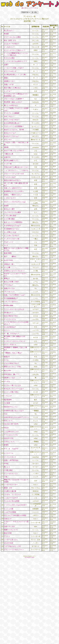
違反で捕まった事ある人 (12, 88)
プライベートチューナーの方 (14, 174)
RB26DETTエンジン (11, 407)
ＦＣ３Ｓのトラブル (11, 435)
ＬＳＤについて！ (10, 198)
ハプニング (8, 396)
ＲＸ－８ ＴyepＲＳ (11, 449)
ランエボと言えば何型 (12, 501)
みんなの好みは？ (10, 327)
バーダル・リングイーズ (12, 494)
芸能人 (6, 78)
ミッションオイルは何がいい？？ (15, 61)
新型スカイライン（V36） (13, 367)
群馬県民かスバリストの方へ (14, 191)
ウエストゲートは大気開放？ (14, 126)
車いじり (7, 467)
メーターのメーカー (11, 485)
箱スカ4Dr (7, 370)
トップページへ (32, 8)
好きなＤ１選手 (9, 209)
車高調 (6, 34)
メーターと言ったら (11, 540)
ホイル (6, 360)
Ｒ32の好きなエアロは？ (12, 226)
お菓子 (6, 65)
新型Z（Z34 (8, 488)
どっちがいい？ (9, 47)
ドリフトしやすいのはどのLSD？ (15, 505)
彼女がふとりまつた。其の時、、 (15, 130)
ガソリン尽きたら (10, 345)
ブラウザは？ (9, 285)
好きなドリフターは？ (12, 136)
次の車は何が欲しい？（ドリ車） (15, 75)
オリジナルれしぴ (10, 71)
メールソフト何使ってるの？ (14, 68)
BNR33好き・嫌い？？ (12, 374)
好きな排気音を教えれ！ (12, 123)
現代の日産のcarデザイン (13, 180)
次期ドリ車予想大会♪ (11, 460)
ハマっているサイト (11, 302)
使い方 (24, 8)
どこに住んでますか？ (12, 235)
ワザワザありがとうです (12, 546)
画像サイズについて (11, 530)
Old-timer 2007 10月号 (11, 424)
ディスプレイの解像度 (12, 113)
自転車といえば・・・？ (12, 378)
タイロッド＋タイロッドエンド (15, 341)
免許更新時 (8, 400)
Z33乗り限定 (8, 470)
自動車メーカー (9, 81)
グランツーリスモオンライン (14, 550)
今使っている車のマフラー (13, 188)
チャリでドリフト (10, 319)
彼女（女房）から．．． (12, 40)
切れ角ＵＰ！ (9, 313)
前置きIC (7, 357)
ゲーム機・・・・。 (11, 267)
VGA (6, 414)
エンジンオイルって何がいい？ (15, 50)
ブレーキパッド (9, 292)
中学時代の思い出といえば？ (14, 411)
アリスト (7, 536)
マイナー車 (8, 164)
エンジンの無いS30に (11, 392)
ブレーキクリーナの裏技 (12, 212)
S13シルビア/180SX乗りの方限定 (15, 515)
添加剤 (6, 206)
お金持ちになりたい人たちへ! (14, 271)
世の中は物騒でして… (12, 161)
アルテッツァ (9, 242)
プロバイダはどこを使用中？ (14, 99)
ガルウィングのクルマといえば (15, 202)
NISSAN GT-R (9, 438)
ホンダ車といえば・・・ (12, 232)
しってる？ (8, 91)
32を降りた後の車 (10, 491)
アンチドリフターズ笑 (12, 239)
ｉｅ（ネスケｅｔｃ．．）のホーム (16, 170)
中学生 (6, 464)
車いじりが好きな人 (11, 105)
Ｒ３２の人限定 (9, 58)
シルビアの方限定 (10, 512)
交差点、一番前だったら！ (13, 195)
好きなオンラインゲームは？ (14, 389)
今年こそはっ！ (9, 116)
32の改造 (7, 403)
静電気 (6, 445)
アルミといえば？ (10, 177)
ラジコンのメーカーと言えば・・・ (16, 309)
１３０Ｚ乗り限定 (10, 216)
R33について (8, 421)
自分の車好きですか (11, 316)
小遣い (6, 477)
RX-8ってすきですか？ (12, 120)
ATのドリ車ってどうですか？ (14, 151)
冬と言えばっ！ (9, 30)
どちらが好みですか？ (12, 363)
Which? (6, 428)
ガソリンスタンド (10, 457)
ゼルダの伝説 (9, 543)
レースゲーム (9, 453)
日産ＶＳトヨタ (9, 526)
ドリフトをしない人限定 (12, 37)
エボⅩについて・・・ (12, 442)
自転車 (6, 147)
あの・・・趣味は (10, 256)
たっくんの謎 (9, 509)
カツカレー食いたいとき (12, 385)
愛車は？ (7, 278)
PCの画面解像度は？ (11, 298)
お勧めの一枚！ (9, 264)
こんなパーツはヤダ (11, 498)
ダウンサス (8, 140)
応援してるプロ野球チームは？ (15, 295)
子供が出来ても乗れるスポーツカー (16, 167)
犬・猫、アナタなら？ (12, 334)
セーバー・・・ (9, 330)
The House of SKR (29, 557)
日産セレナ (8, 519)
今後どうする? (9, 84)
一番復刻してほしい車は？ (13, 353)
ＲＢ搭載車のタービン (12, 229)
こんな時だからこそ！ (12, 432)
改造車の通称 (9, 305)
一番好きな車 (9, 154)
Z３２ (6, 245)
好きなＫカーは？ (10, 133)
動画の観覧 (8, 253)
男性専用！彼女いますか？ (13, 102)
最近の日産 (8, 533)
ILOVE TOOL (8, 260)
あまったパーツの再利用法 (13, 222)
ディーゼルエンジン (11, 474)
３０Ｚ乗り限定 (9, 219)
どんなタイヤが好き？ (12, 44)
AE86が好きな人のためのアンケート (17, 417)
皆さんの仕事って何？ (12, 282)
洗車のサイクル (9, 288)
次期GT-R (7, 157)
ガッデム (7, 382)
